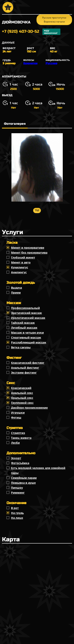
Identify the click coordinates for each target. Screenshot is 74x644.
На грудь (17, 513)
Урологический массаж (28, 318)
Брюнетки (30, 63)
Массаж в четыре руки (27, 333)
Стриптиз (18, 433)
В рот (15, 508)
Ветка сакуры (21, 347)
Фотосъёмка (20, 463)
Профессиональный (25, 308)
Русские (51, 63)
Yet (37, 210)
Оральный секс (22, 398)
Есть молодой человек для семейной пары (38, 470)
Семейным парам (24, 478)
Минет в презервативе (28, 248)
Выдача (16, 288)
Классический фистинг (28, 363)
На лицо (17, 518)
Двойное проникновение (29, 408)
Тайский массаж (23, 323)
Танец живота (21, 438)
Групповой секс (22, 403)
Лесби (15, 443)
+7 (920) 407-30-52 (31, 32)
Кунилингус (20, 267)
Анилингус (19, 272)
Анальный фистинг (25, 368)
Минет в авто (21, 262)
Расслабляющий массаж (29, 342)
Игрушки (18, 413)
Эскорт (16, 458)
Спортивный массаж (26, 337)
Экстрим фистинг (24, 373)
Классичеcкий (21, 388)
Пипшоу (17, 488)
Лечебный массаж (24, 328)
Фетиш (16, 417)
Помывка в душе (23, 483)
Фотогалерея (15, 124)
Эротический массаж (26, 313)
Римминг (18, 493)
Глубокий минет (23, 257)
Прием (16, 293)
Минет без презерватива (29, 253)
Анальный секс (22, 393)
